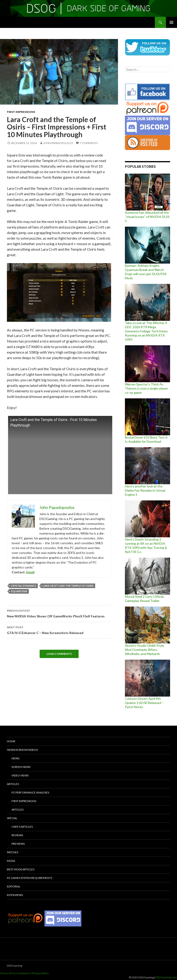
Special (12, 818)
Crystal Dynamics (24, 586)
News (15, 758)
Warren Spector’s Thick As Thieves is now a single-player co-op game (146, 388)
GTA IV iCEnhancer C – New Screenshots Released (59, 630)
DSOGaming (15, 966)
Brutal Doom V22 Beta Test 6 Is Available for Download (146, 439)
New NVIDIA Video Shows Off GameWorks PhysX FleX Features (59, 613)
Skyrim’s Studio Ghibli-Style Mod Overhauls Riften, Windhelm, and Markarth (145, 650)
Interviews (15, 895)
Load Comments (59, 654)
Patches (13, 852)
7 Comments (89, 143)
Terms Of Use (9, 973)
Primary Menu (171, 22)
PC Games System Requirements (29, 878)
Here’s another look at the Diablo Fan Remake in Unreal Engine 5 (145, 490)
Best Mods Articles (21, 869)
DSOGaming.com (166, 977)
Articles (13, 784)
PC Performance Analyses (30, 792)
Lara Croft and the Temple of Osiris (68, 586)
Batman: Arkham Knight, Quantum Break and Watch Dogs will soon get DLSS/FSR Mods (146, 272)
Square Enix (19, 591)
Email (30, 572)
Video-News (20, 775)
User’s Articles (22, 827)
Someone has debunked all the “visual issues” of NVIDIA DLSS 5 (147, 217)
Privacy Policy (40, 973)
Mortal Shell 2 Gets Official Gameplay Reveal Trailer (144, 599)
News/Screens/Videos (22, 750)
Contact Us (25, 973)
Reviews (17, 835)
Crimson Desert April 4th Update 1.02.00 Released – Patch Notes (144, 703)
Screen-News (21, 767)
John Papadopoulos (58, 143)
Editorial (14, 886)
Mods (11, 861)
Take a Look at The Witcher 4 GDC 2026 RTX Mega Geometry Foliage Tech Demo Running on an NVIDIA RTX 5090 (146, 331)
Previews (18, 844)
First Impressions (21, 112)
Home (11, 741)
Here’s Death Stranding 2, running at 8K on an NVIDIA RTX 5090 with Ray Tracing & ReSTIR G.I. (146, 546)
